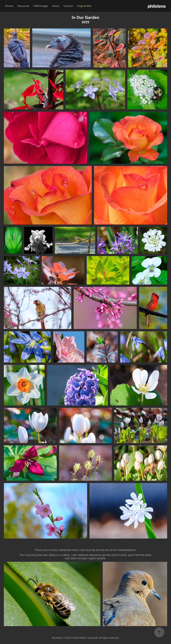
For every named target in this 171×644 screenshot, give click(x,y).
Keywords (23, 6)
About (56, 6)
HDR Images (41, 6)
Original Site (84, 6)
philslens (157, 6)
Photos (9, 6)
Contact (68, 6)
